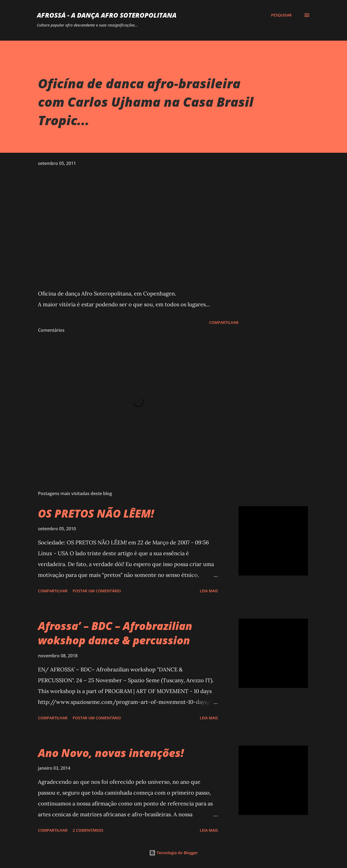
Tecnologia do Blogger (173, 853)
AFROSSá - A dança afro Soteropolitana (107, 15)
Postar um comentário (97, 591)
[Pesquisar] (281, 15)
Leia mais (209, 591)
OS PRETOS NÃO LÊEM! (96, 513)
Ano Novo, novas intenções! (111, 753)
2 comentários (88, 830)
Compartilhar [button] (224, 322)
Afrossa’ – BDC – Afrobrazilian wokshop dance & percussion (115, 633)
